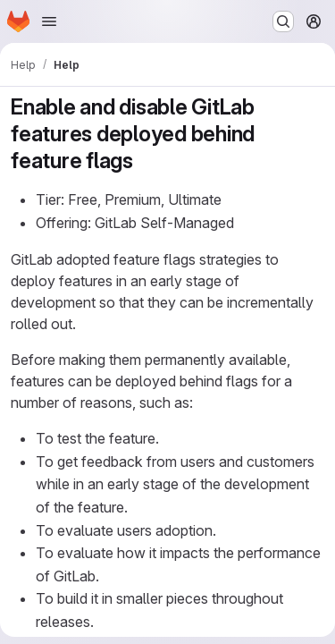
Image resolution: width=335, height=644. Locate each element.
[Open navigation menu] (49, 21)
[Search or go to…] (283, 21)
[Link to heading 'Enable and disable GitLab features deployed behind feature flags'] (145, 161)
